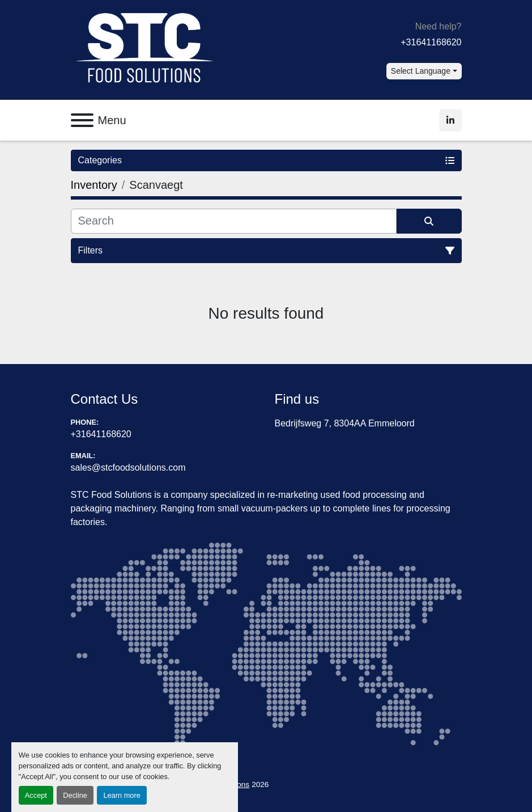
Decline (75, 795)
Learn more (122, 795)
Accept (36, 795)
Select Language (421, 71)
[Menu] (82, 120)
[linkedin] (450, 120)
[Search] (234, 221)
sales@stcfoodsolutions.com (128, 468)
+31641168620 (431, 42)
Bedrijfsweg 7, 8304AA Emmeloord (345, 423)
